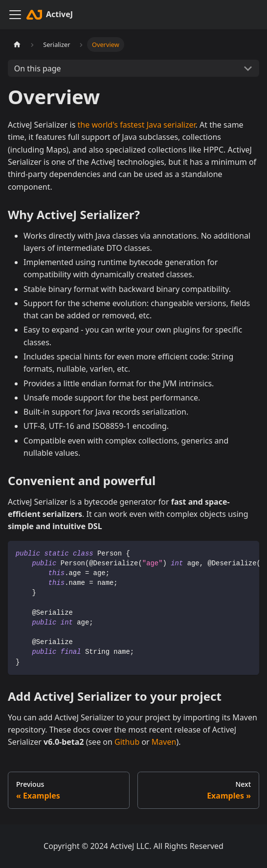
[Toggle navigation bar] (15, 15)
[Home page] (17, 45)
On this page (38, 68)
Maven (164, 742)
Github (127, 742)
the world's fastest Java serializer (137, 125)
